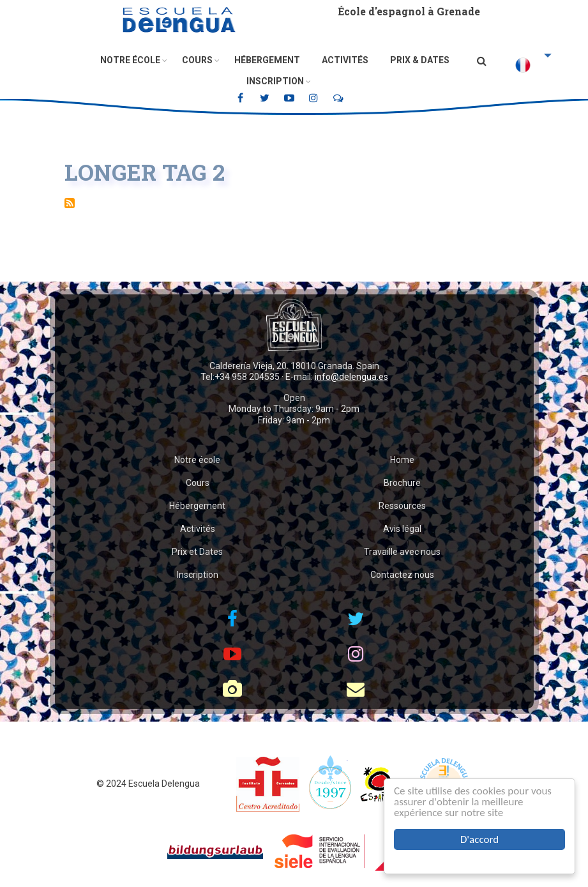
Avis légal (402, 529)
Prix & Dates (420, 60)
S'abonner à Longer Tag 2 (70, 203)
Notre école (130, 60)
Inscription (275, 81)
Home (402, 460)
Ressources (402, 506)
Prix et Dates (197, 552)
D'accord (479, 839)
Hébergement (267, 60)
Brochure (402, 483)
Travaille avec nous (402, 552)
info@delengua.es (351, 377)
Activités (345, 60)
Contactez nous (402, 575)
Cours (197, 60)
